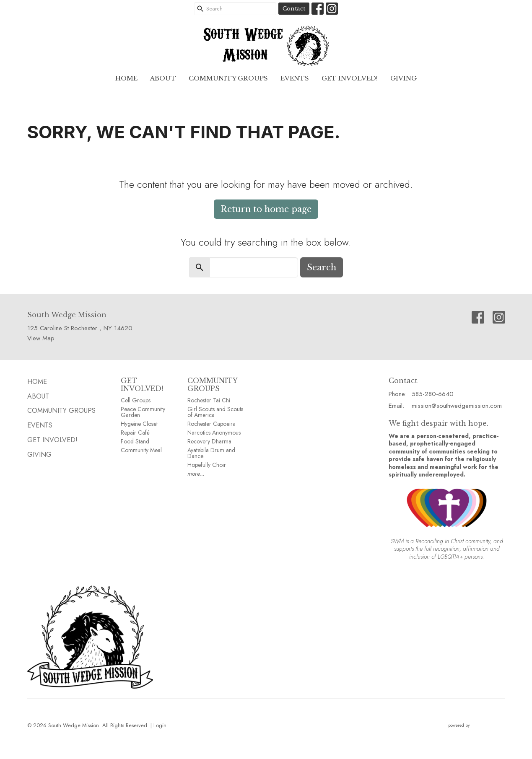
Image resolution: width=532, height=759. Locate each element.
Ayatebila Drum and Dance (211, 453)
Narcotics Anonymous (214, 433)
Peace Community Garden (143, 412)
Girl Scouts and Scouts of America (215, 412)
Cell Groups (136, 400)
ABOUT (163, 78)
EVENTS (295, 78)
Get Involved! (350, 78)
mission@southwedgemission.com (457, 406)
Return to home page (266, 209)
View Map (41, 338)
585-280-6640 (433, 394)
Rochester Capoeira (212, 424)
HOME (126, 78)
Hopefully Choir (207, 465)
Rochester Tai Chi (209, 400)
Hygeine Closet (139, 424)
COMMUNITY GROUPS (212, 385)
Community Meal (141, 450)
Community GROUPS (228, 78)
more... (196, 474)
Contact (294, 9)
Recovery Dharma (209, 441)
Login (160, 725)
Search (322, 267)
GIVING (404, 78)
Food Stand (135, 441)
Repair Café (135, 433)
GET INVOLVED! (142, 385)
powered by (477, 725)
